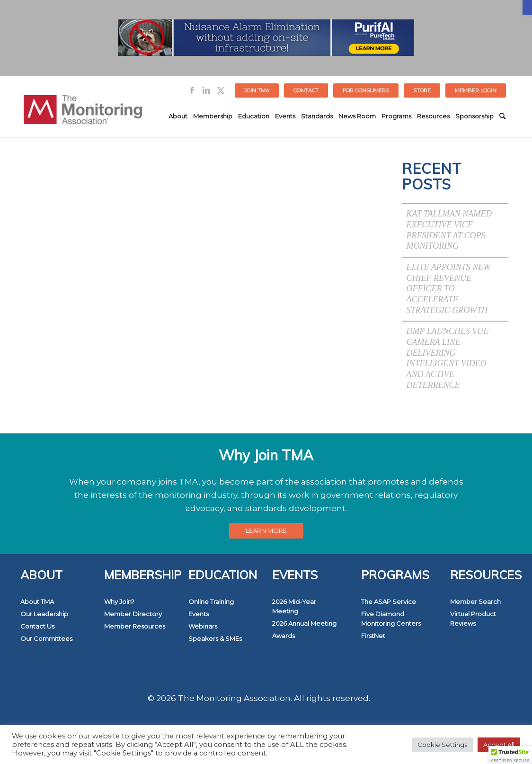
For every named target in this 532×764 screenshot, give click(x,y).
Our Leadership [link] (44, 614)
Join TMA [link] (257, 90)
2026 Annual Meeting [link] (304, 623)
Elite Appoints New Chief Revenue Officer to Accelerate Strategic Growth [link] (449, 289)
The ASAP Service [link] (389, 602)
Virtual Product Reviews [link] (473, 619)
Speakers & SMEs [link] (215, 638)
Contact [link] (306, 90)
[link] (527, 7)
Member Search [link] (475, 602)
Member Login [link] (476, 90)
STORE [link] (422, 90)
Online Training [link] (211, 602)
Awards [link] (284, 636)
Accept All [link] (499, 745)
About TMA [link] (37, 602)
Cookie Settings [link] (442, 745)
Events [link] (199, 614)
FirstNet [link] (373, 636)
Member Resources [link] (135, 626)
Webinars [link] (203, 626)
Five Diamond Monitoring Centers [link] (391, 619)
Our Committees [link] (46, 638)
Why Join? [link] (119, 602)
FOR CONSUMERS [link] (366, 90)
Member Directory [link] (133, 614)
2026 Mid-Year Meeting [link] (294, 606)
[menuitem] (257, 90)
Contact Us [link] (37, 626)
